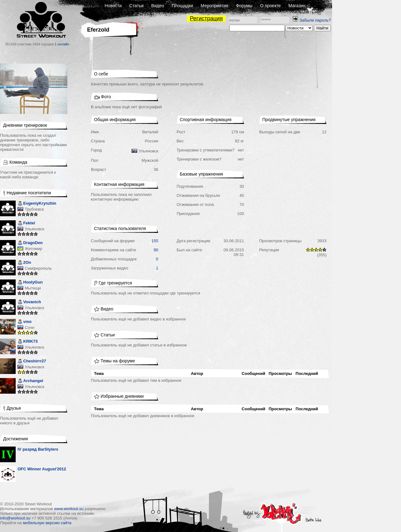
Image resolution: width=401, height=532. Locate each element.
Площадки (182, 6)
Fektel (26, 224)
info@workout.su (15, 518)
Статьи (136, 6)
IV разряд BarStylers (38, 449)
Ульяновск (34, 229)
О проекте (270, 6)
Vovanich (29, 302)
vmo (25, 322)
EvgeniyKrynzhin (37, 204)
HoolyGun (30, 283)
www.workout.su (69, 509)
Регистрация (206, 18)
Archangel (30, 381)
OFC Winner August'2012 (42, 469)
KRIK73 (28, 342)
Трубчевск (34, 209)
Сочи (29, 327)
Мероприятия (215, 6)
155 (155, 241)
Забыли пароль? (315, 20)
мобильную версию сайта (47, 523)
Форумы (244, 6)
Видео (158, 6)
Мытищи (33, 288)
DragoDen (30, 243)
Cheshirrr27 (32, 362)
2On (24, 263)
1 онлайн (62, 44)
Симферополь (38, 268)
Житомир (34, 249)
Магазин (297, 6)
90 (156, 250)
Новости (113, 6)
